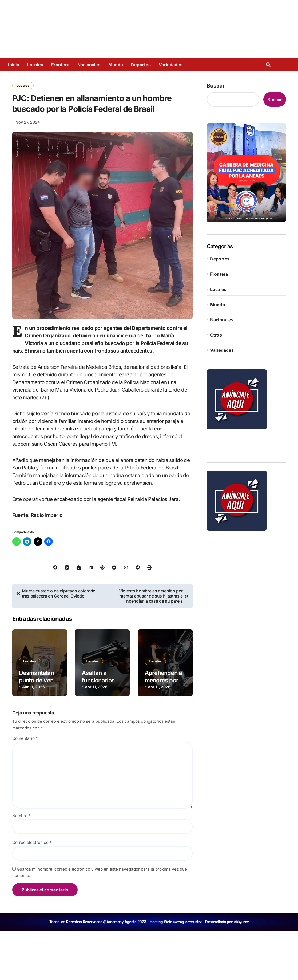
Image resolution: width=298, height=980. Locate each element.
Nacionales (89, 65)
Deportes (141, 65)
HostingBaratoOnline (186, 971)
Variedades (171, 65)
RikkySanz (244, 971)
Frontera (60, 65)
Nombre (21, 865)
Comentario (25, 788)
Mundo (116, 65)
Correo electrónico (32, 892)
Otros (216, 335)
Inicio (14, 65)
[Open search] (270, 65)
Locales (35, 65)
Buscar (216, 86)
